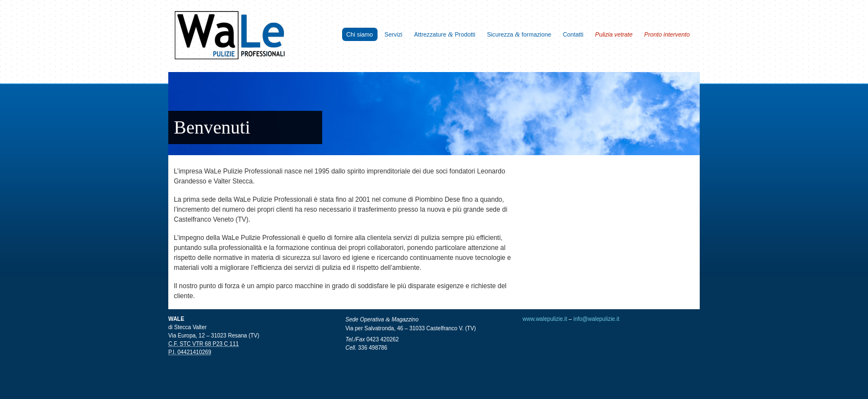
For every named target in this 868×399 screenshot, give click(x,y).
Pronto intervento (667, 34)
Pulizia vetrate (614, 34)
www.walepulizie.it (545, 319)
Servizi (394, 34)
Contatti (573, 34)
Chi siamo (360, 34)
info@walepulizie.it (596, 319)
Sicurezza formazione (519, 34)
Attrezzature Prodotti (445, 34)
